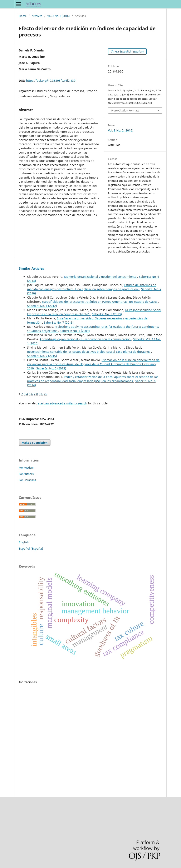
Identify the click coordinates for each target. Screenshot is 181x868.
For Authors (26, 474)
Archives (37, 16)
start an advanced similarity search (63, 403)
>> (45, 394)
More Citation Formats (125, 110)
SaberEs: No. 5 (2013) (107, 314)
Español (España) (31, 548)
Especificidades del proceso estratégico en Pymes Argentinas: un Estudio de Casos (100, 302)
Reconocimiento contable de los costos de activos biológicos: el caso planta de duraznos (89, 352)
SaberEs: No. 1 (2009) (75, 331)
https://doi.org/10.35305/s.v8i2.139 (51, 81)
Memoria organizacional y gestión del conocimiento (101, 277)
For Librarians (27, 480)
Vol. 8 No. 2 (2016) (58, 16)
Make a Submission (35, 443)
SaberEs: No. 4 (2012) (42, 306)
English (24, 542)
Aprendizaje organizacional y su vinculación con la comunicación (85, 339)
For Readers (26, 468)
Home (23, 16)
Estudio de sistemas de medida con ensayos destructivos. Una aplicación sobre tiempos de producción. (92, 287)
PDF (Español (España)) (129, 51)
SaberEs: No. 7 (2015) (59, 322)
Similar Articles (31, 268)
